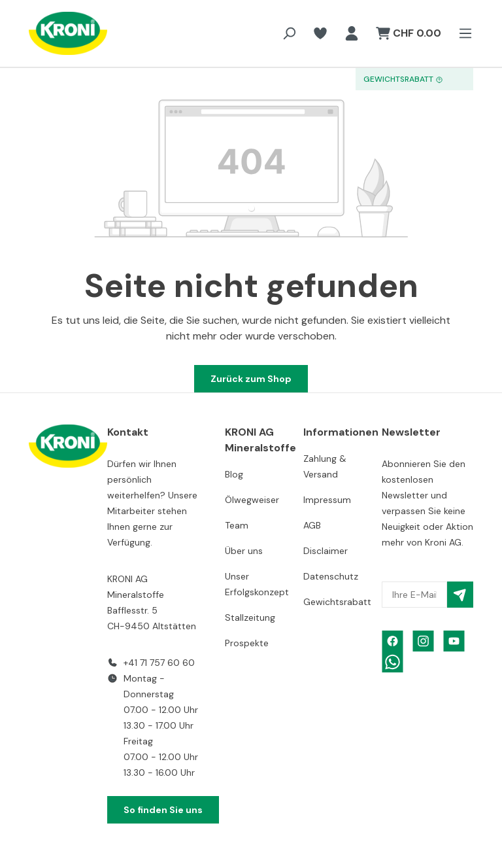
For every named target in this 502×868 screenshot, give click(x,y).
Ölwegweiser (252, 500)
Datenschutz (331, 576)
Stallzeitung (250, 617)
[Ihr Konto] (352, 33)
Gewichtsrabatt (337, 602)
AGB (312, 525)
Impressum (327, 500)
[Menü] (461, 33)
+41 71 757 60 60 (159, 663)
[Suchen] (289, 33)
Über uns (244, 551)
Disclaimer (326, 551)
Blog (234, 474)
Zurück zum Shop (251, 379)
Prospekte (247, 643)
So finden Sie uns (163, 810)
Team (237, 525)
